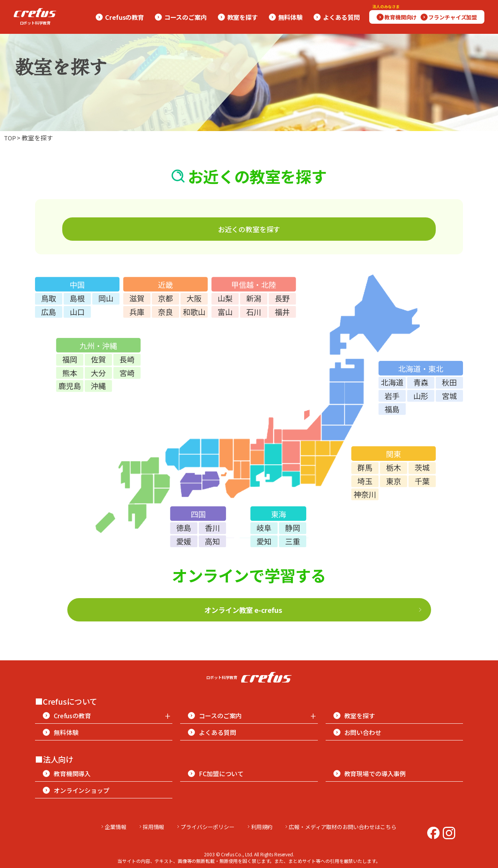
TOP (11, 138)
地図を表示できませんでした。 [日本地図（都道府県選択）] (249, 409)
